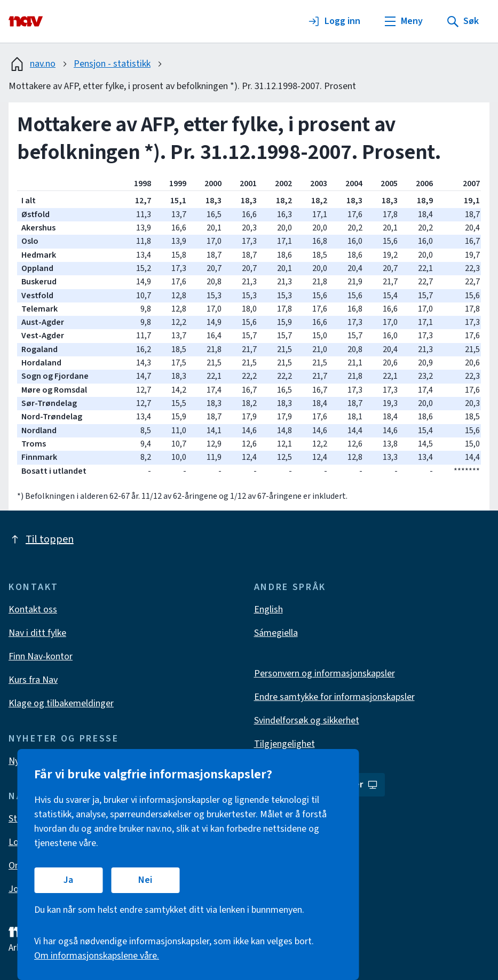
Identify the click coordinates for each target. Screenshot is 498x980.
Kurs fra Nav (33, 680)
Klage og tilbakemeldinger (61, 703)
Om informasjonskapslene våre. (97, 956)
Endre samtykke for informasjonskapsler (334, 697)
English (268, 609)
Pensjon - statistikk (112, 64)
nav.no (32, 64)
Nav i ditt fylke (37, 633)
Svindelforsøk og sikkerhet (307, 720)
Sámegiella (276, 633)
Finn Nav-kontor (41, 656)
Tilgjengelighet (284, 744)
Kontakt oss (33, 609)
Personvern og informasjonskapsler (325, 674)
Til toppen (41, 539)
